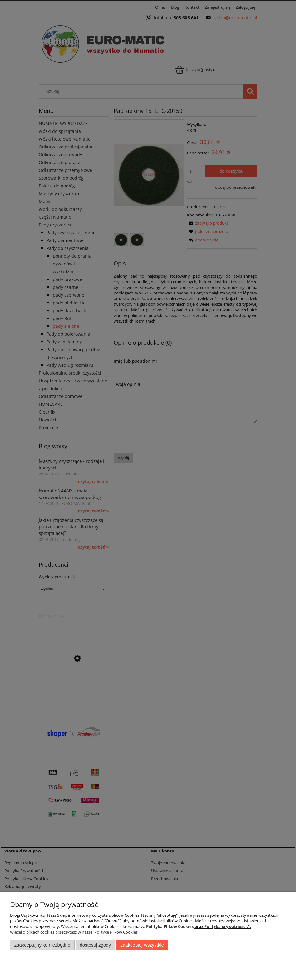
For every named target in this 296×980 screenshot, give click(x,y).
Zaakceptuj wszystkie (142, 945)
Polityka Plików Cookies (170, 926)
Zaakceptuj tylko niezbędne (42, 945)
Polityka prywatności (225, 926)
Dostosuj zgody (95, 945)
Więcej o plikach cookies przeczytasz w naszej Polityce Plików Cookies (74, 932)
